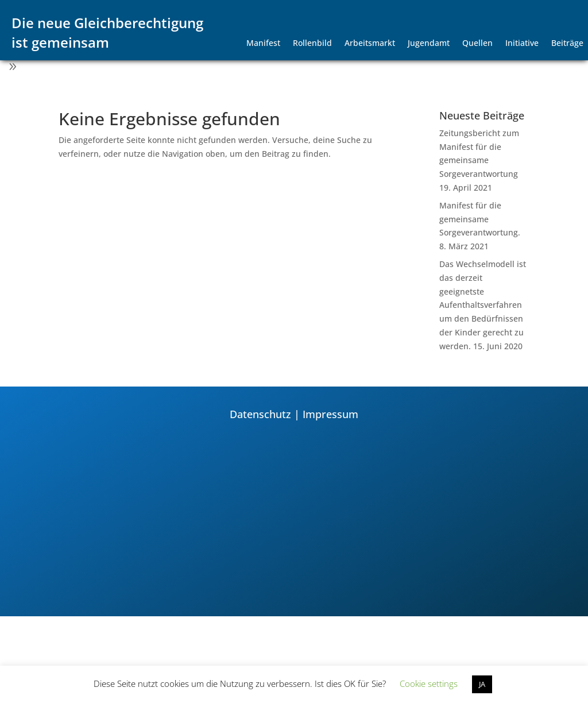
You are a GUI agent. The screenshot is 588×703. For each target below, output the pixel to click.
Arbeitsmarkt (370, 44)
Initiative (522, 44)
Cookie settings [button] (429, 683)
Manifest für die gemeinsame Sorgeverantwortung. (480, 219)
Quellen (477, 44)
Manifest (263, 44)
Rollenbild (312, 44)
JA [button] (482, 684)
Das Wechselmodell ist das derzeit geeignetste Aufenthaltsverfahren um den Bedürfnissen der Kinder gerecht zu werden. (483, 305)
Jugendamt (429, 44)
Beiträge (567, 44)
